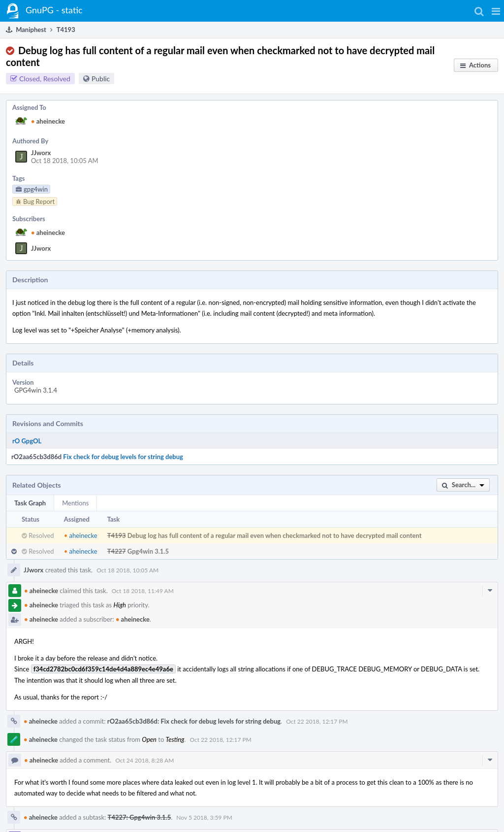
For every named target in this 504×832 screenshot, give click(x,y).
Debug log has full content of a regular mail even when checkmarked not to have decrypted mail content (275, 535)
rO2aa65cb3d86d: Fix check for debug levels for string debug (194, 721)
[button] (496, 11)
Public (101, 79)
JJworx (41, 153)
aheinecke (48, 121)
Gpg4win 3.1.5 (148, 551)
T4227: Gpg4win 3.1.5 (140, 817)
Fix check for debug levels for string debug (123, 457)
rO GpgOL (27, 441)
